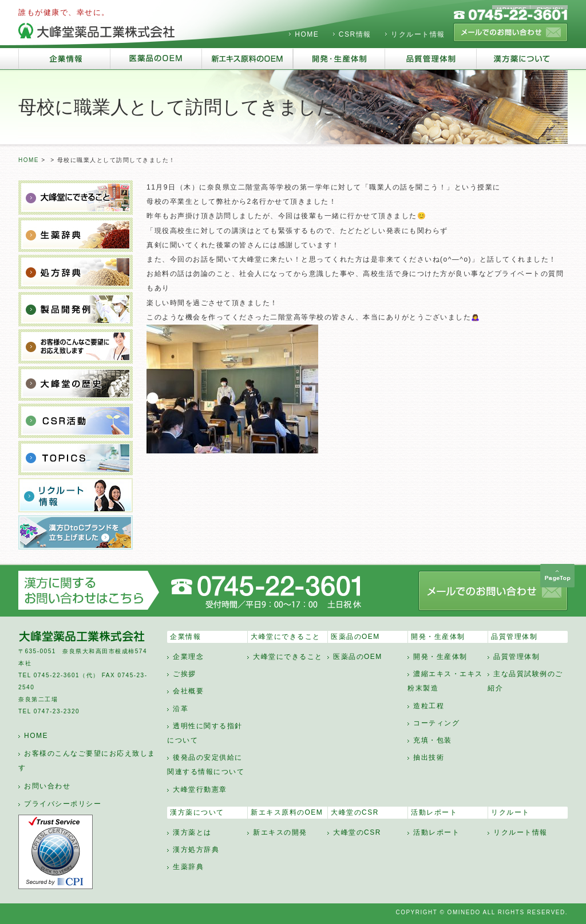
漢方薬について (197, 812)
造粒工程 (429, 706)
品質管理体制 (514, 637)
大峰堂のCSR (355, 812)
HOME (307, 34)
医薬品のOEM (355, 637)
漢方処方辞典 (196, 850)
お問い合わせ (47, 786)
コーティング (436, 723)
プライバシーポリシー (63, 804)
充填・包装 (433, 740)
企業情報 (185, 637)
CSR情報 (355, 34)
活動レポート (434, 812)
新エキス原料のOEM (287, 812)
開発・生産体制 (438, 637)
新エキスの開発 (280, 832)
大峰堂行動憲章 (200, 789)
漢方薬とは (192, 832)
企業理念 (188, 657)
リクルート (510, 812)
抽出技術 (429, 757)
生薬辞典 (188, 867)
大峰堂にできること (286, 637)
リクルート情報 (418, 34)
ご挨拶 (185, 674)
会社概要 (188, 691)
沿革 (181, 709)
